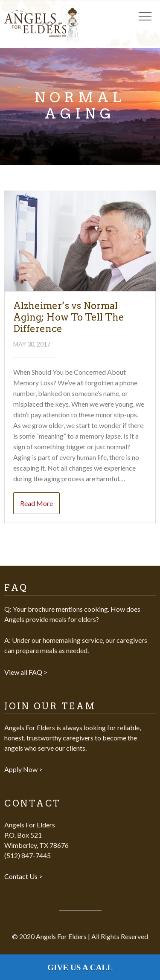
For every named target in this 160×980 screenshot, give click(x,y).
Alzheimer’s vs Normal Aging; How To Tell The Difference (69, 317)
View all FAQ (24, 672)
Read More (36, 503)
